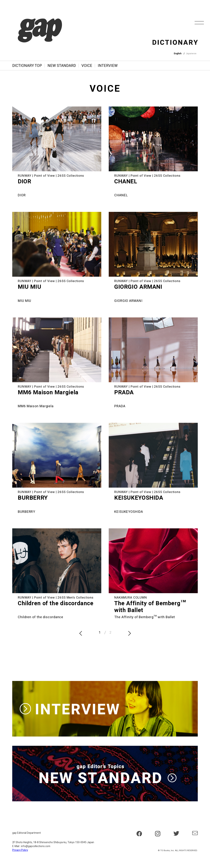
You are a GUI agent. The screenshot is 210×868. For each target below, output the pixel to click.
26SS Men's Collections (76, 598)
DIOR (24, 182)
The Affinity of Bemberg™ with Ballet (150, 607)
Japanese (191, 54)
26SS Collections (71, 176)
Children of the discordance (56, 603)
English (178, 54)
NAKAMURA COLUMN (131, 598)
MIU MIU (29, 287)
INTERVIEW (108, 66)
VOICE (87, 66)
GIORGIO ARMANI (138, 287)
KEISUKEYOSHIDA (139, 498)
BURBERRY (33, 498)
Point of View (45, 176)
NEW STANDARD (62, 66)
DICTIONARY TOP (27, 66)
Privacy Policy (20, 850)
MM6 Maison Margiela (48, 393)
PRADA (124, 393)
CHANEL (126, 182)
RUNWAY (25, 176)
